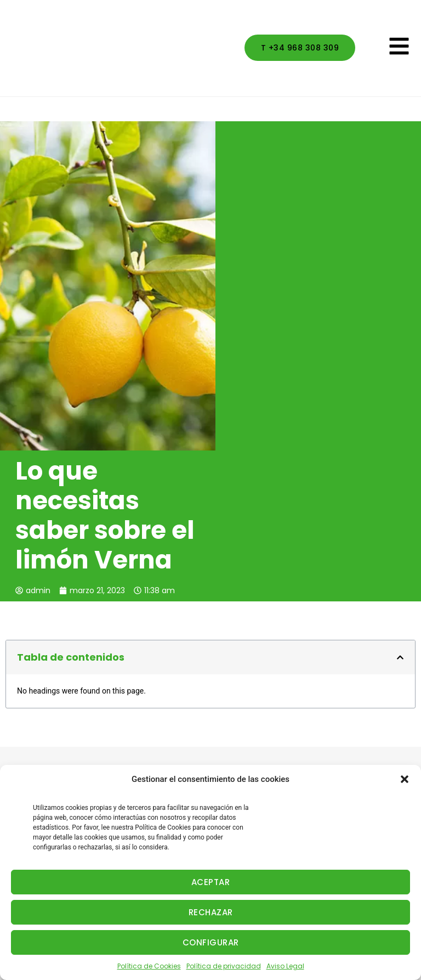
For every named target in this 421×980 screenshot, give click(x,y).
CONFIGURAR (211, 942)
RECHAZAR (211, 912)
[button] (405, 779)
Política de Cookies (149, 966)
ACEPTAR (211, 882)
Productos (25, 757)
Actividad (23, 737)
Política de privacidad (224, 966)
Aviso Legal (285, 966)
